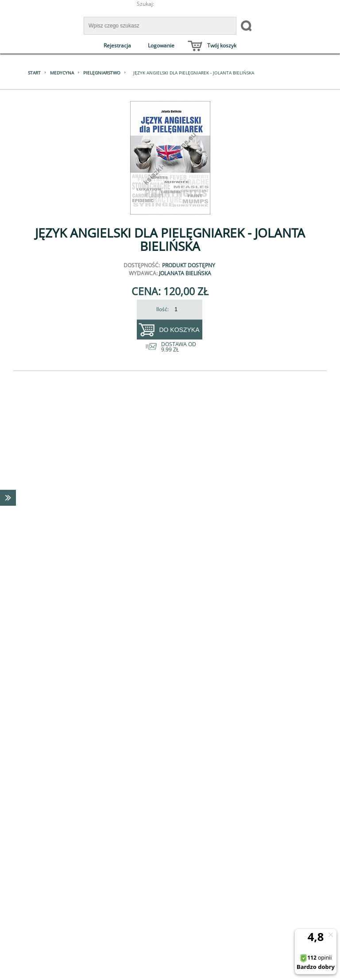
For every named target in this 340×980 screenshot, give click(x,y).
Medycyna (62, 73)
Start (34, 73)
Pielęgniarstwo (102, 73)
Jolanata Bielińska (185, 273)
